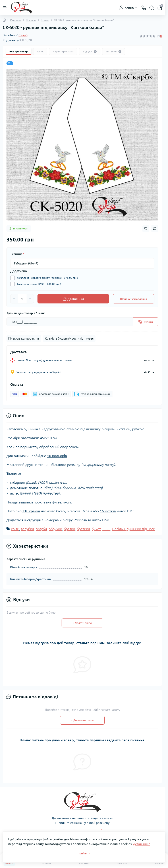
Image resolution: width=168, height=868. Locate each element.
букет (96, 529)
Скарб (23, 35)
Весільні (31, 20)
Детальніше (142, 844)
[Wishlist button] (146, 229)
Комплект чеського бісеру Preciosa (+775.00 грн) (46, 278)
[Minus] (14, 299)
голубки (27, 529)
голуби (41, 529)
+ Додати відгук (82, 623)
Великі (45, 20)
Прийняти (84, 853)
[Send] (145, 322)
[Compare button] (155, 229)
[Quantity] (22, 299)
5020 (106, 529)
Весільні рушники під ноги (134, 529)
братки (69, 529)
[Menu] (5, 8)
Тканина (17, 254)
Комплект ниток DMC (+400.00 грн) (38, 284)
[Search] (152, 8)
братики (83, 529)
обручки (55, 529)
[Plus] (30, 299)
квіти (15, 529)
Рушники (16, 20)
